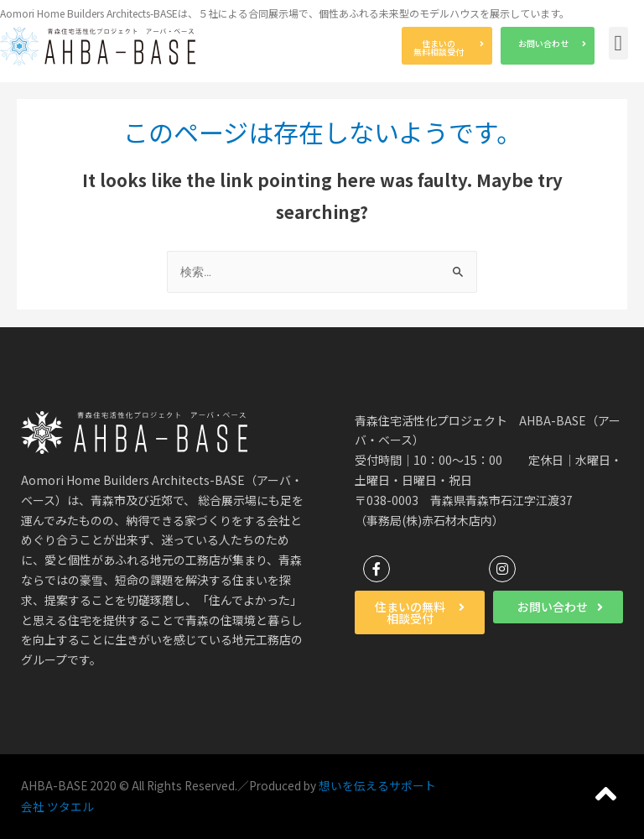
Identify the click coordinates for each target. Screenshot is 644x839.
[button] (447, 46)
